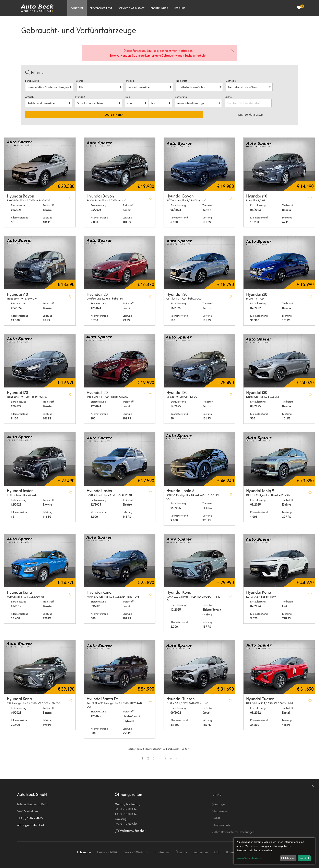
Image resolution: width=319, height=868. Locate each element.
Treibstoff (181, 81)
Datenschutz (221, 825)
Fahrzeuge (77, 8)
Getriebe (231, 81)
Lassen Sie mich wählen (249, 858)
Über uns (180, 8)
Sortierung (181, 97)
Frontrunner (159, 8)
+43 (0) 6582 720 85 (30, 818)
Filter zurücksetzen (250, 115)
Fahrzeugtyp (32, 81)
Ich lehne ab (288, 858)
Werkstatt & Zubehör (132, 831)
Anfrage (219, 804)
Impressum (220, 811)
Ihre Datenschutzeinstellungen (233, 832)
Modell (130, 81)
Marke (80, 81)
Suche (229, 97)
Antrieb (29, 97)
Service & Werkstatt (131, 8)
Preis (128, 97)
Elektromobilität (101, 8)
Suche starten (114, 115)
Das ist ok (304, 858)
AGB (216, 818)
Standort (80, 97)
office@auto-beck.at (31, 825)
